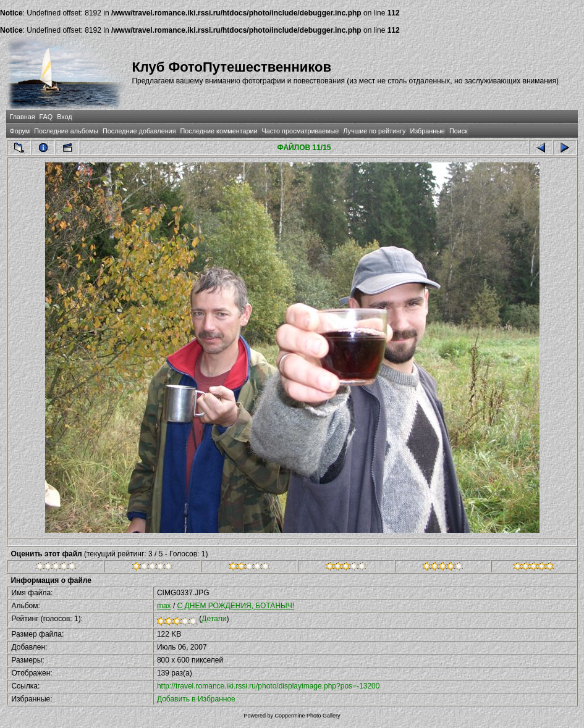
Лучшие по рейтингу (374, 131)
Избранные (427, 131)
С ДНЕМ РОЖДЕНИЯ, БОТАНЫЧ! (236, 606)
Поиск (459, 131)
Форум (19, 131)
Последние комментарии (219, 131)
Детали (214, 619)
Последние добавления (139, 131)
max (164, 606)
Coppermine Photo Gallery (307, 716)
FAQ (46, 117)
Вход (64, 117)
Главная (22, 117)
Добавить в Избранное (196, 699)
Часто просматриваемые (301, 131)
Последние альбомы (66, 131)
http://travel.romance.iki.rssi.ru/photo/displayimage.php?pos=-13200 (269, 686)
